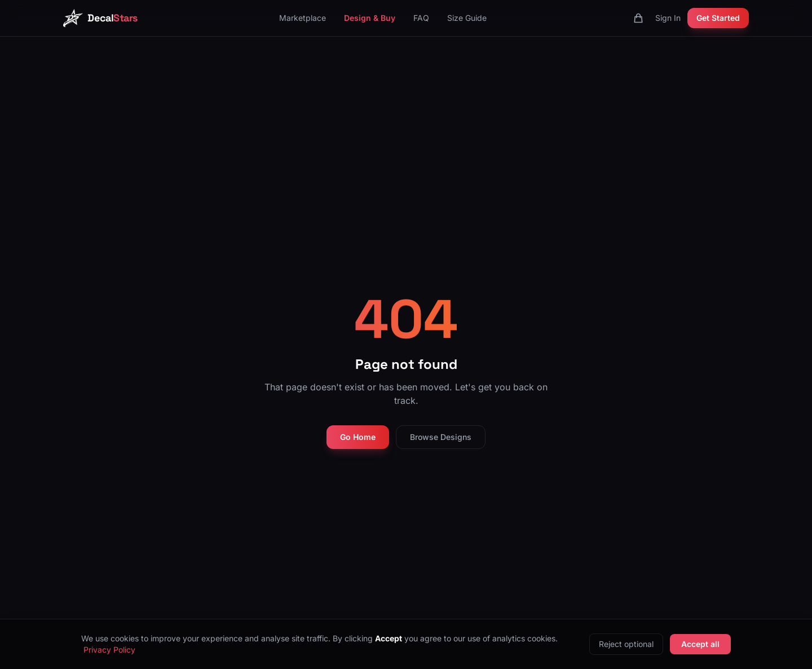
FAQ (421, 18)
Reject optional (626, 644)
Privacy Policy (109, 650)
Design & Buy (370, 18)
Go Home (358, 437)
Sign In (668, 18)
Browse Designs (441, 437)
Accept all (700, 644)
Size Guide (467, 18)
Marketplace (303, 18)
